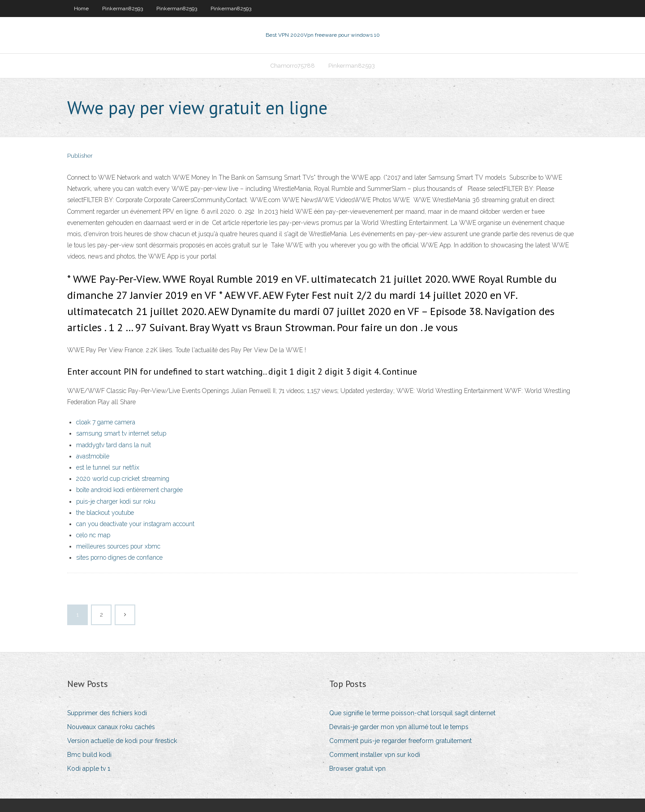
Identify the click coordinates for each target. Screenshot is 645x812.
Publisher (80, 156)
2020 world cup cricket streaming (123, 479)
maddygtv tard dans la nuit (114, 445)
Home (81, 9)
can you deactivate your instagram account (135, 524)
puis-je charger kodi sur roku (116, 501)
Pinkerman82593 (123, 9)
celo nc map (93, 535)
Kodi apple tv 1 (89, 769)
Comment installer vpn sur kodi (375, 755)
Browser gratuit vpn (357, 769)
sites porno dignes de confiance (119, 557)
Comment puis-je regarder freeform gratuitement (400, 741)
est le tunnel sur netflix (108, 467)
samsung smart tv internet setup (121, 433)
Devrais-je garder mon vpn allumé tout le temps (399, 727)
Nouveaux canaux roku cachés (111, 727)
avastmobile (93, 456)
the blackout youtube (105, 513)
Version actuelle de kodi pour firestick (122, 741)
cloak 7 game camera (106, 422)
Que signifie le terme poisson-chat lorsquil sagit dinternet (412, 713)
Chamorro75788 (293, 66)
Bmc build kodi (89, 755)
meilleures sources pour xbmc (118, 546)
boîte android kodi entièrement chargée (129, 490)
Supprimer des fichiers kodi (107, 713)
